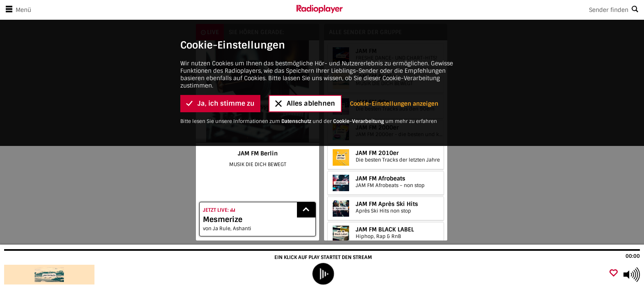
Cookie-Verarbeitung (359, 54)
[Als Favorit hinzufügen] (614, 274)
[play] (323, 274)
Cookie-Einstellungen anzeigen (394, 36)
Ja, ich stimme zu (220, 36)
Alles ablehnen (305, 36)
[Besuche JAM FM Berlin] (50, 275)
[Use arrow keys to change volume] (632, 275)
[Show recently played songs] (306, 210)
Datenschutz (296, 54)
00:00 (633, 256)
